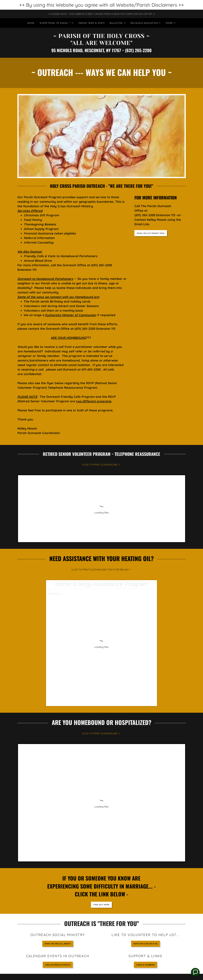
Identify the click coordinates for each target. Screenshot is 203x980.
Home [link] (31, 23)
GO (43, 859)
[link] (101, 44)
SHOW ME (101, 902)
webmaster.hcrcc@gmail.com (118, 930)
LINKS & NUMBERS (145, 822)
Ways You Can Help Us (145, 801)
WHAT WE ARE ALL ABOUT (58, 801)
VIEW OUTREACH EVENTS (58, 822)
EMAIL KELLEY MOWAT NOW (151, 233)
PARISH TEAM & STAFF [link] (92, 23)
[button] (56, 23)
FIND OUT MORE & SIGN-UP (160, 902)
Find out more (101, 762)
